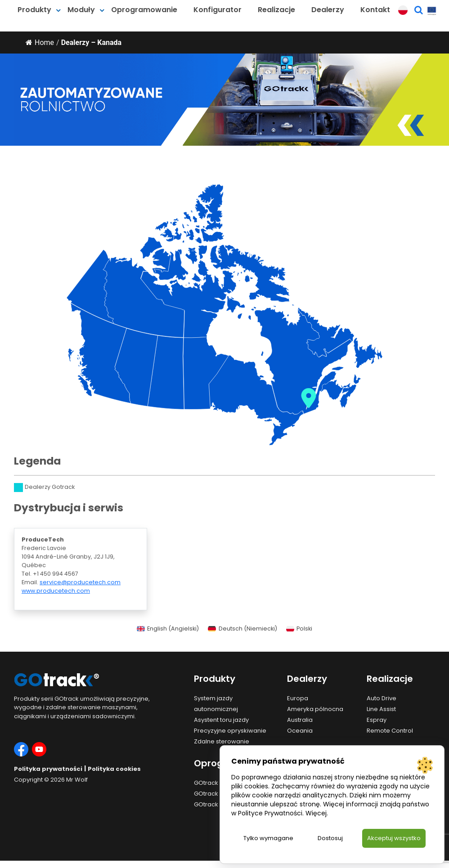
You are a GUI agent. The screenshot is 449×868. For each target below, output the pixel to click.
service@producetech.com (80, 582)
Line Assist (381, 709)
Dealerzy (328, 10)
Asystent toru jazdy (221, 720)
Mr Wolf (77, 780)
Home (40, 43)
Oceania (300, 731)
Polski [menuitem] (304, 629)
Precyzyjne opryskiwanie (230, 731)
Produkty (34, 10)
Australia (300, 720)
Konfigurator (218, 10)
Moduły (81, 10)
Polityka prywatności (48, 769)
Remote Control (390, 731)
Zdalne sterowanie (222, 741)
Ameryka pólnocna (315, 709)
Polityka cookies (114, 769)
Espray (377, 720)
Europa (298, 698)
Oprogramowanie (144, 10)
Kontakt (375, 10)
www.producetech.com (56, 591)
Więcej (316, 813)
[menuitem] (168, 629)
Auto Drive (382, 698)
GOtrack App (213, 794)
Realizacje (276, 10)
